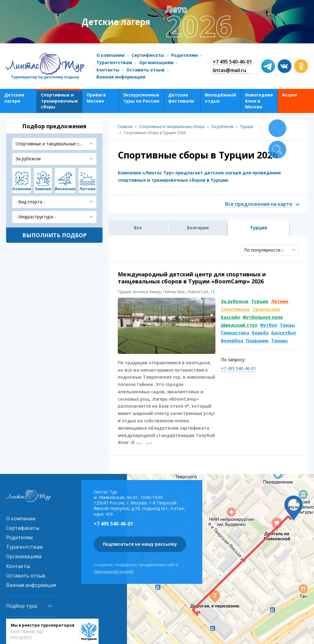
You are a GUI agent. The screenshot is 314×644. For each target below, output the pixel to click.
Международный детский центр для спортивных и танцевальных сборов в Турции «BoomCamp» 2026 (192, 278)
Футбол (269, 325)
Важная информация (121, 77)
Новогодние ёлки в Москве (259, 101)
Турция (260, 301)
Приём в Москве (96, 98)
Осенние (22, 189)
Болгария (198, 228)
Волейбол (232, 341)
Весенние (65, 189)
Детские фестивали (181, 98)
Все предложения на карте (259, 204)
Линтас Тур (45, 66)
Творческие (266, 309)
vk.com (285, 66)
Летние (280, 301)
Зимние (43, 189)
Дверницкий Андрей (114, 571)
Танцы (287, 325)
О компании (110, 55)
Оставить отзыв (145, 70)
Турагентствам (114, 62)
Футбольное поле (263, 317)
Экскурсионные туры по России (141, 98)
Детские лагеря (14, 98)
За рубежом (235, 301)
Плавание (257, 341)
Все (138, 228)
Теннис (280, 341)
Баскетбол (283, 333)
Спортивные (235, 309)
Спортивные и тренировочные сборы (59, 101)
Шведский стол (239, 325)
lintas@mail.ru (229, 70)
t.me (268, 66)
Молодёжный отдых (220, 98)
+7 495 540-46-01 (232, 62)
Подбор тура (22, 606)
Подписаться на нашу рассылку (140, 544)
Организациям (156, 62)
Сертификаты (148, 55)
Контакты (108, 70)
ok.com (301, 66)
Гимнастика (235, 333)
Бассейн (230, 317)
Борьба (260, 333)
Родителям (184, 55)
